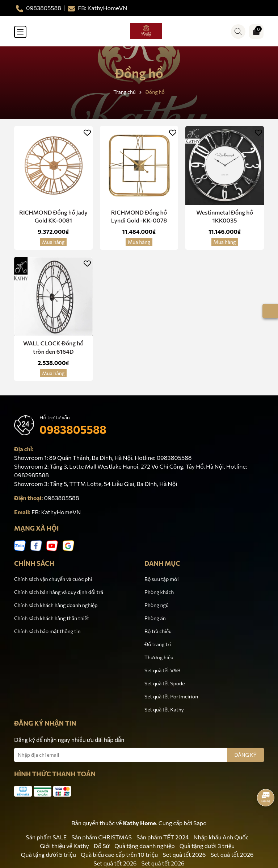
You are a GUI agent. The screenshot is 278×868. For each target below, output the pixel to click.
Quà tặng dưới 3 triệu (207, 846)
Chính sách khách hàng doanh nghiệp (56, 605)
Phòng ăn (155, 618)
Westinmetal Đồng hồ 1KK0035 (225, 216)
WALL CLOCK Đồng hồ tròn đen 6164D (53, 347)
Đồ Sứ (102, 846)
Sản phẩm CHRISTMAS (102, 837)
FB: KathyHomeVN (56, 512)
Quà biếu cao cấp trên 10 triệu (119, 854)
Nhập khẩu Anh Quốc (221, 837)
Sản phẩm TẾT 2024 (163, 837)
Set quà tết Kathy (164, 709)
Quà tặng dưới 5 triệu (48, 854)
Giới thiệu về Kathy (64, 846)
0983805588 (73, 429)
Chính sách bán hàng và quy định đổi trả (59, 592)
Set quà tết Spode (165, 683)
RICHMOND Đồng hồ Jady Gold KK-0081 (53, 216)
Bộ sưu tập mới (162, 579)
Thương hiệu (159, 657)
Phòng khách (159, 592)
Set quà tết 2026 (184, 854)
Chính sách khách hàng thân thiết (52, 618)
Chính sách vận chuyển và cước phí (53, 579)
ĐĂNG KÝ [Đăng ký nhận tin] (245, 755)
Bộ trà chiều (158, 631)
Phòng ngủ (157, 605)
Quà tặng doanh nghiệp (145, 846)
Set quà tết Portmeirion (171, 696)
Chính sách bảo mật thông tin (47, 631)
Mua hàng (53, 242)
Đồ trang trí (158, 644)
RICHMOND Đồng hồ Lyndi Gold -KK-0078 (139, 216)
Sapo (200, 823)
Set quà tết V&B (162, 670)
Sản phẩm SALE (46, 837)
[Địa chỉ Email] (139, 755)
